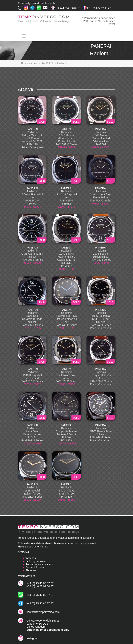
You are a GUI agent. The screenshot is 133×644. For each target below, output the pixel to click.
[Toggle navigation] (24, 36)
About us (31, 570)
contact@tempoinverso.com (43, 612)
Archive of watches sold (40, 564)
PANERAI (32, 129)
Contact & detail (35, 567)
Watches (31, 558)
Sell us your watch (36, 561)
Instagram (32, 638)
